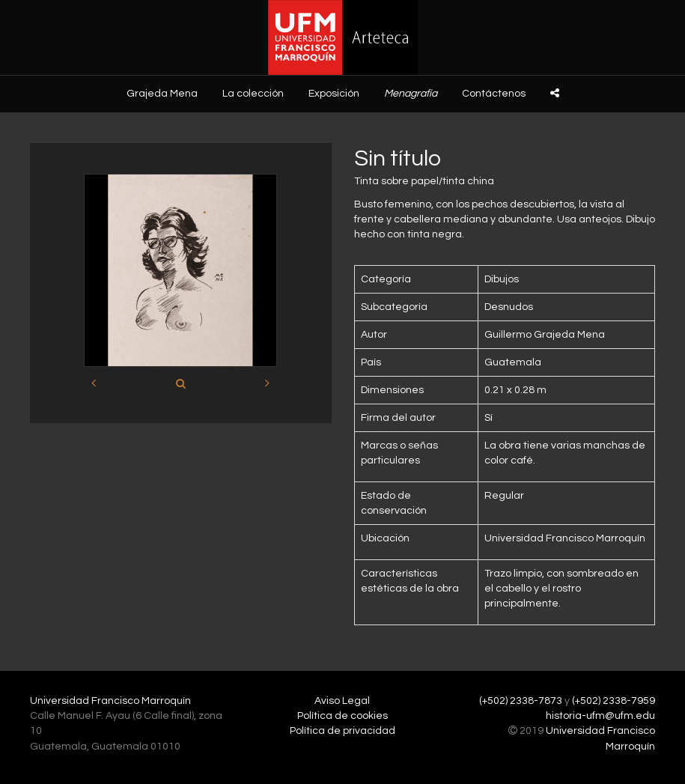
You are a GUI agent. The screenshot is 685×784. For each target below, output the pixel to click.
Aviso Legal (342, 701)
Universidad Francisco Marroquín (110, 701)
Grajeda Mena (162, 94)
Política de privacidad (342, 731)
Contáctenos (494, 94)
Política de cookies (342, 716)
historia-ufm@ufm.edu (600, 716)
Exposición (334, 94)
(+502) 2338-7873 (521, 701)
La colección (253, 94)
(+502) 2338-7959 (614, 701)
